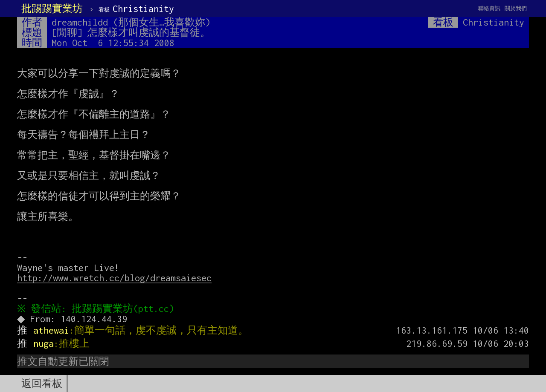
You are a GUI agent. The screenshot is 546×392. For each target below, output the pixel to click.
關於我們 (516, 8)
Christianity (136, 9)
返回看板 (42, 383)
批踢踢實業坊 (52, 9)
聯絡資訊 (489, 8)
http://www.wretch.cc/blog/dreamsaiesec (114, 278)
